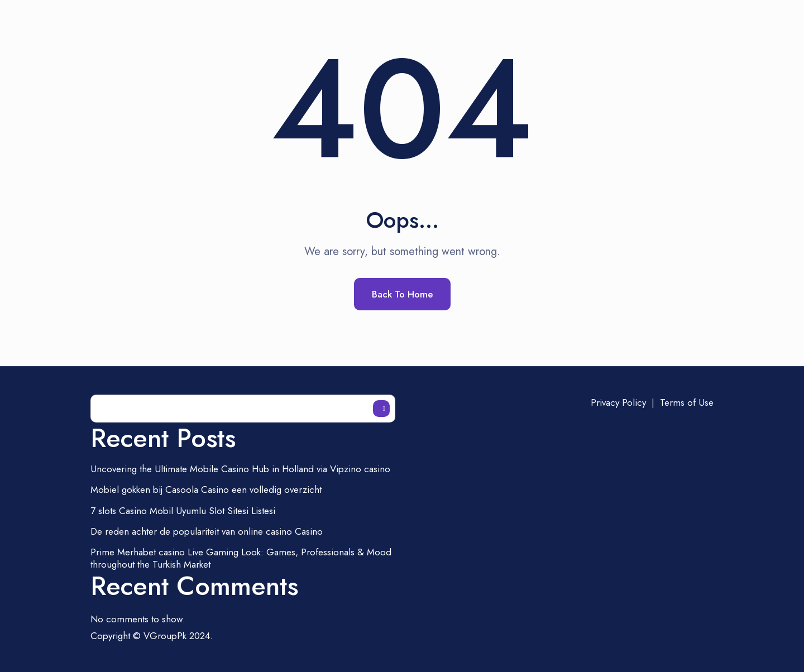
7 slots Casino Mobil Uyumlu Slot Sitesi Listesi (183, 511)
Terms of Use (687, 402)
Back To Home (402, 294)
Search (381, 409)
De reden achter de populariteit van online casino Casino (207, 531)
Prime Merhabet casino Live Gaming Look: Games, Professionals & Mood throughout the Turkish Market (241, 558)
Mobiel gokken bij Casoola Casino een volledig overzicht (206, 489)
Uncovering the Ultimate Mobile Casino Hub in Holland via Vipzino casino (240, 469)
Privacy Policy (618, 402)
